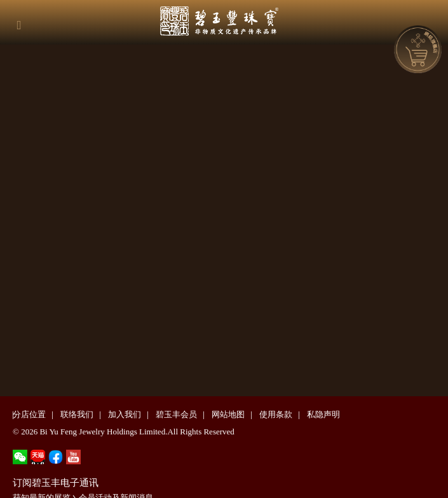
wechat (20, 457)
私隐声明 (323, 414)
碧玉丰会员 (176, 414)
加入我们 (125, 414)
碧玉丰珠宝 (231, 19)
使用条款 (276, 414)
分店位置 (29, 414)
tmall (38, 457)
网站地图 (228, 414)
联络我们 (77, 414)
